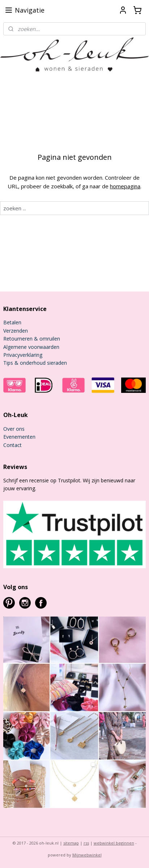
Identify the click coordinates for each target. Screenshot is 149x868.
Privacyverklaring (23, 355)
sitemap (71, 843)
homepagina (125, 186)
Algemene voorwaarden (31, 347)
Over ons (14, 429)
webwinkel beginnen (114, 843)
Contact (12, 445)
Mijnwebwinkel (87, 855)
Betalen (12, 322)
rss (86, 843)
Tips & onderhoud (24, 363)
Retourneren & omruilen (32, 339)
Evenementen (19, 437)
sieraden (56, 363)
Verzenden (16, 331)
